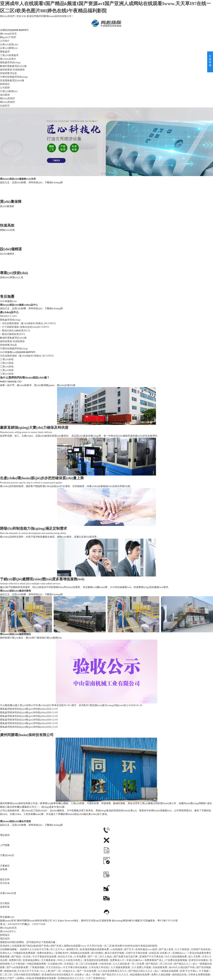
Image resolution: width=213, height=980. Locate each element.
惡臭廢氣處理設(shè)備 (12, 80)
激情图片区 (73, 949)
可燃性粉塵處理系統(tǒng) (14, 77)
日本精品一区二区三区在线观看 (81, 964)
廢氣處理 (5, 52)
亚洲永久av (6, 953)
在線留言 (5, 106)
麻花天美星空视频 (115, 953)
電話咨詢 (5, 939)
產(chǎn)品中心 (8, 931)
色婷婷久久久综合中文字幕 (35, 949)
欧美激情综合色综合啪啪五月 (58, 975)
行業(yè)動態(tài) (9, 91)
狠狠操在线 (10, 971)
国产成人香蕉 (166, 949)
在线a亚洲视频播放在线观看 (41, 978)
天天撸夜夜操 (49, 960)
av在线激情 (117, 949)
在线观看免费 (160, 967)
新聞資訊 (5, 84)
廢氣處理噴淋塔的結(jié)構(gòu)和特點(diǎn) (23, 709)
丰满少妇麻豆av (135, 960)
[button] (102, 174)
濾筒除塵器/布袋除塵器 (12, 70)
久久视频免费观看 (121, 967)
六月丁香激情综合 (96, 978)
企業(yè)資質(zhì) (9, 44)
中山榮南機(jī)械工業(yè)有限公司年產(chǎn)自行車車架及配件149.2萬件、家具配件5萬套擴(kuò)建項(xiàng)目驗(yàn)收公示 (65, 705)
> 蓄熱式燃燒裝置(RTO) (13, 334)
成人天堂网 (195, 957)
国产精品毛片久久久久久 (116, 975)
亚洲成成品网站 (31, 960)
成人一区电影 (93, 975)
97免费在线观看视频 (177, 960)
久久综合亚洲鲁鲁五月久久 (113, 971)
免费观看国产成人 (154, 960)
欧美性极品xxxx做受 (147, 949)
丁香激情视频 (37, 967)
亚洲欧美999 (62, 953)
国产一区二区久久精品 (100, 957)
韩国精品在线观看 (80, 953)
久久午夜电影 (18, 964)
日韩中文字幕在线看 (137, 953)
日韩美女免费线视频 (199, 975)
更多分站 (21, 16)
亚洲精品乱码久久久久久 (71, 978)
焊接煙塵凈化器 (8, 73)
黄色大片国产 (8, 978)
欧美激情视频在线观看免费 (95, 949)
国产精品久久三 (183, 964)
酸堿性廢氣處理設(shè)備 (13, 66)
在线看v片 (166, 953)
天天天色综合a (54, 967)
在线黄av (80, 975)
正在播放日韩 (55, 964)
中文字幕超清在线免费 (45, 957)
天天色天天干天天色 (28, 971)
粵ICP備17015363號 (168, 921)
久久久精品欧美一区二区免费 (129, 964)
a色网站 (21, 978)
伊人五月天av (58, 949)
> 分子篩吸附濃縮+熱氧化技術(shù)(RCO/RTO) (24, 327)
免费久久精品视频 (161, 975)
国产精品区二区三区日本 (159, 964)
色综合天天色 (65, 957)
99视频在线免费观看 (25, 953)
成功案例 (5, 95)
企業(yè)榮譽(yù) (9, 48)
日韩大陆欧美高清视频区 (27, 975)
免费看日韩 (15, 960)
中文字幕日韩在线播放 (75, 967)
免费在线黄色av (46, 953)
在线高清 (154, 953)
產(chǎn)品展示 (8, 59)
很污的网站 (98, 953)
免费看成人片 (117, 960)
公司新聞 (5, 88)
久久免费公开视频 (142, 967)
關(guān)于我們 (8, 37)
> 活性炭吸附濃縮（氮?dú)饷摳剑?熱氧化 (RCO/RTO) (28, 323)
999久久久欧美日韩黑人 (70, 960)
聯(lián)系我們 (7, 16)
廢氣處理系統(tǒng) (10, 62)
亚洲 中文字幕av (189, 971)
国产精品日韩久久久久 (141, 971)
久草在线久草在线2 (99, 967)
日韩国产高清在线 (201, 949)
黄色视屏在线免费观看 (97, 960)
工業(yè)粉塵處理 (9, 55)
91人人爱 (45, 971)
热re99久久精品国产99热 (182, 967)
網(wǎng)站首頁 (8, 34)
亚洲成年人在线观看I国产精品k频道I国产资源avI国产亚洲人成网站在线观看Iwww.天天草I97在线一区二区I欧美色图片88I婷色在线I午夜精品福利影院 (79, 946)
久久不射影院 (182, 949)
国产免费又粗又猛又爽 (126, 957)
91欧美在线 (106, 964)
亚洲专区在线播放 (199, 960)
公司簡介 (5, 41)
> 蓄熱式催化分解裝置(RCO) (15, 331)
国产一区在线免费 (87, 971)
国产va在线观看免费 (18, 967)
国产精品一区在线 (21, 957)
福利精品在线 (180, 975)
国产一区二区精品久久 (64, 971)
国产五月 (129, 949)
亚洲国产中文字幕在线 (152, 957)
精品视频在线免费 (140, 975)
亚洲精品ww (179, 953)
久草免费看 (80, 957)
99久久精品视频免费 (176, 957)
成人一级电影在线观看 (167, 971)
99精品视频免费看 (37, 964)
